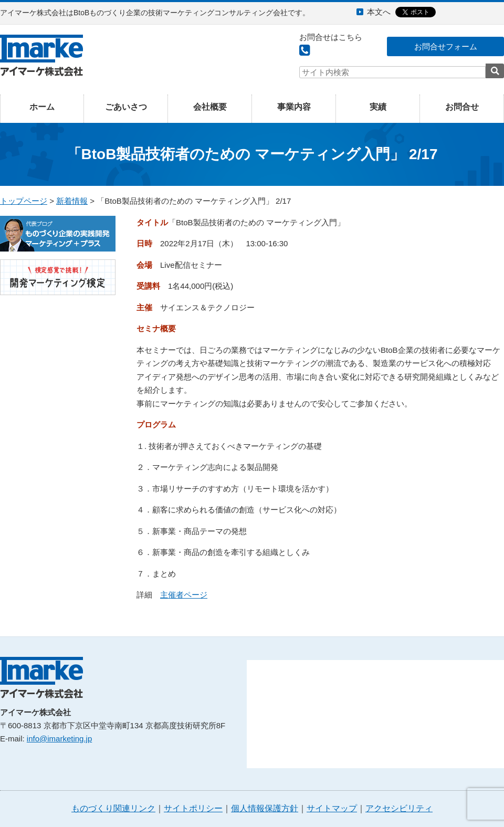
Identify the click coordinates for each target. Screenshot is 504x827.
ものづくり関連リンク (113, 808)
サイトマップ (332, 808)
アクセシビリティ (399, 808)
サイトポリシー (193, 808)
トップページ (24, 201)
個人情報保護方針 (265, 808)
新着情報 (72, 201)
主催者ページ (184, 595)
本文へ (379, 12)
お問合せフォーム (446, 46)
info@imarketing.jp (59, 739)
